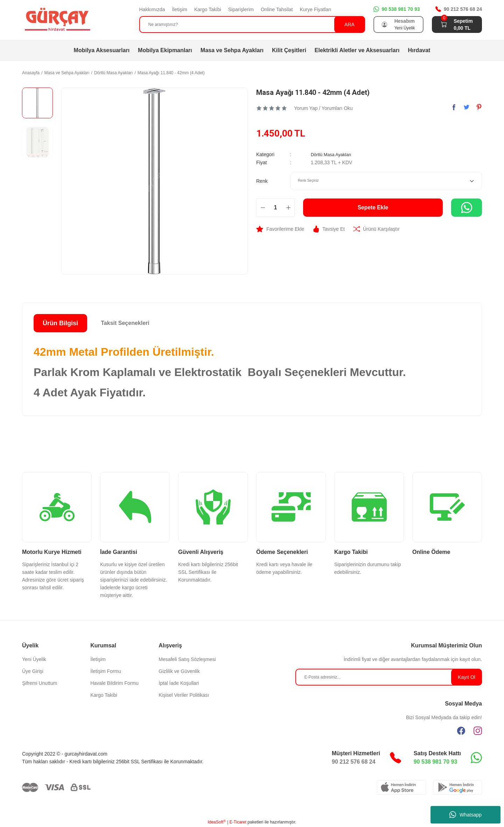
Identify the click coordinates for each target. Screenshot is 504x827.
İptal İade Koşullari (179, 683)
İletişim (180, 9)
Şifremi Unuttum (40, 683)
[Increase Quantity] (288, 207)
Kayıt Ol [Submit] (467, 677)
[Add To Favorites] (280, 229)
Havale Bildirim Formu (114, 683)
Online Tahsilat (277, 9)
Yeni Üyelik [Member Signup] (405, 28)
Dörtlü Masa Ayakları (333, 154)
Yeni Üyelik (34, 659)
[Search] (252, 25)
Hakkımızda (152, 9)
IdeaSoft (216, 822)
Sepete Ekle (373, 207)
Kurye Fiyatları (315, 9)
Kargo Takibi (208, 9)
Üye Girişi (33, 671)
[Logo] (57, 20)
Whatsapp (465, 815)
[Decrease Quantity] (263, 207)
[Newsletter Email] (389, 677)
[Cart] (444, 25)
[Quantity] (275, 207)
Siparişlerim (241, 9)
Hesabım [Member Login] (405, 21)
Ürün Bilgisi (60, 323)
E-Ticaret (238, 822)
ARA (349, 25)
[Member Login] (385, 25)
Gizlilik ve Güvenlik (179, 671)
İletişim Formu (106, 671)
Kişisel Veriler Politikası (184, 695)
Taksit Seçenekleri (125, 323)
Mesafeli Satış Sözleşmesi (187, 659)
